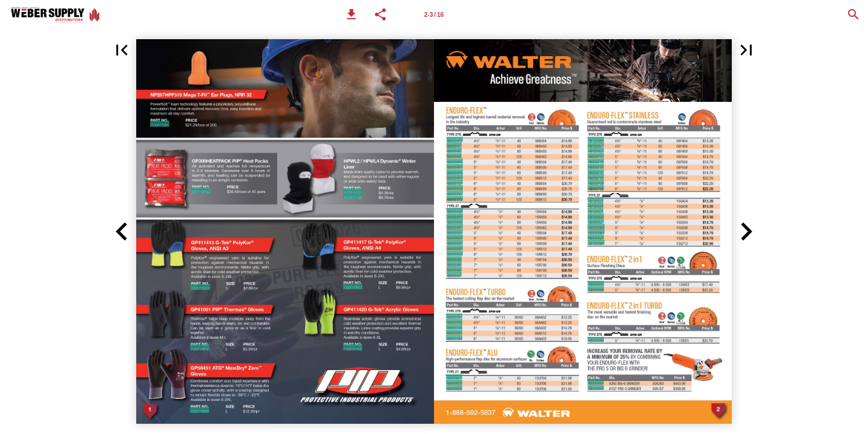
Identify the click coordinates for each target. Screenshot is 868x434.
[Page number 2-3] (434, 14)
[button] (351, 14)
